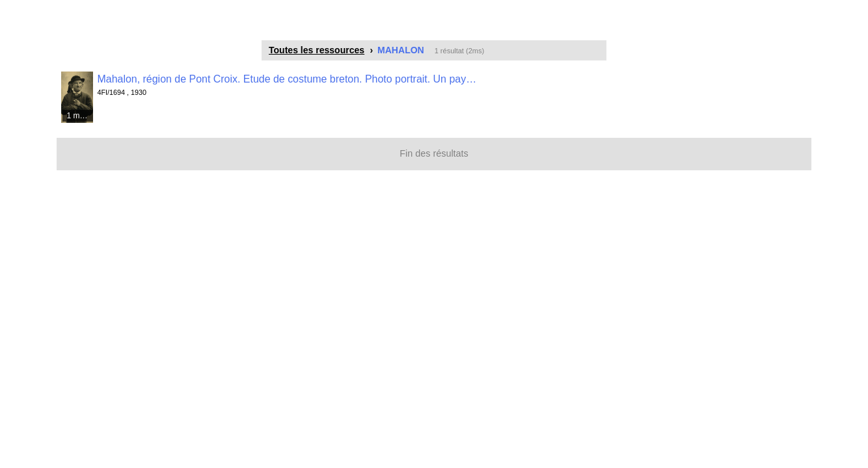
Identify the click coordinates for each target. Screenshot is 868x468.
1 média (80, 116)
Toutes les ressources (317, 50)
